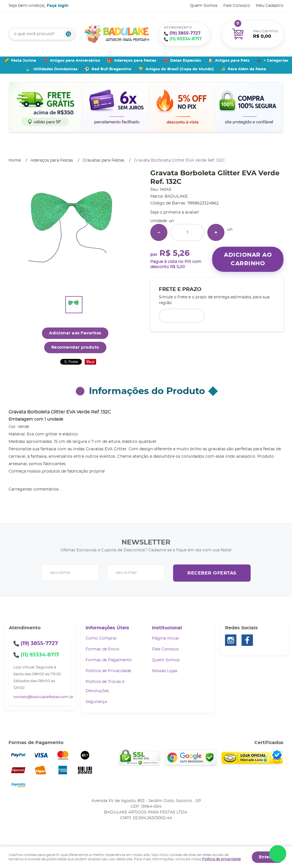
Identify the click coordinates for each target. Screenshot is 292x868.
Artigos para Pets (232, 61)
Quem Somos (204, 6)
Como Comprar (101, 638)
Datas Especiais (186, 61)
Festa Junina (24, 61)
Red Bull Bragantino (111, 69)
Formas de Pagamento (109, 660)
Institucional (167, 628)
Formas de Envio (102, 649)
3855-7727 (185, 33)
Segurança (96, 702)
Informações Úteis (107, 628)
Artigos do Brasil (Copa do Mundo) (180, 69)
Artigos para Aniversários (75, 61)
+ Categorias (276, 61)
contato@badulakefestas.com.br (43, 697)
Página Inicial (165, 638)
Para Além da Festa (247, 69)
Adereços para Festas (135, 61)
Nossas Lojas (165, 671)
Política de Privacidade (108, 671)
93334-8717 (185, 39)
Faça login (58, 6)
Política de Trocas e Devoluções (105, 686)
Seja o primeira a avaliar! (175, 212)
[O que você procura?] (68, 34)
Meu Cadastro (270, 6)
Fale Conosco (237, 6)
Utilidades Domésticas (55, 69)
